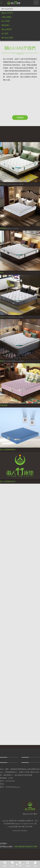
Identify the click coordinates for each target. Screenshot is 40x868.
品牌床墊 (22, 847)
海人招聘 (5, 34)
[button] (1, 3)
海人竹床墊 (6, 21)
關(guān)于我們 (7, 13)
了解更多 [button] (20, 118)
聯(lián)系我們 (7, 29)
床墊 (16, 847)
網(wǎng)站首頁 (7, 9)
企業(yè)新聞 (7, 17)
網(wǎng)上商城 (7, 38)
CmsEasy (24, 831)
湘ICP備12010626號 (25, 827)
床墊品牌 (29, 847)
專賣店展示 (6, 25)
